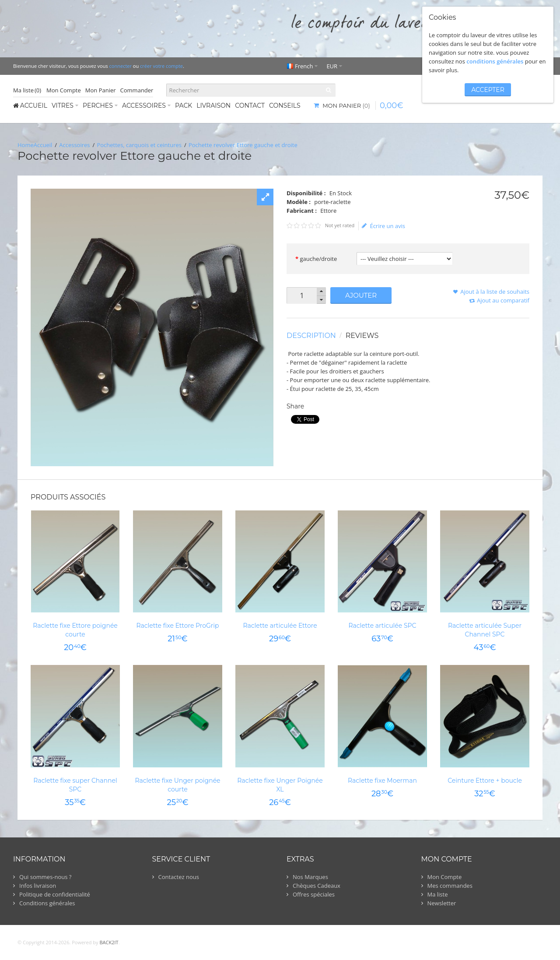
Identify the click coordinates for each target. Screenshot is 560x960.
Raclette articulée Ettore (280, 626)
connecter (121, 66)
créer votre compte (161, 66)
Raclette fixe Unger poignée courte (177, 785)
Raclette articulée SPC (382, 626)
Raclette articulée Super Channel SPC (485, 630)
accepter (488, 90)
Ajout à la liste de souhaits (495, 292)
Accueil (43, 145)
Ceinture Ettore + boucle (485, 781)
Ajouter (361, 295)
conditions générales (495, 61)
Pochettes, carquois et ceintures (139, 145)
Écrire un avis (383, 226)
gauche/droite (318, 259)
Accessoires (74, 145)
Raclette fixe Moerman (382, 781)
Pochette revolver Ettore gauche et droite (243, 145)
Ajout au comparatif (503, 300)
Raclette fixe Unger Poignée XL (280, 785)
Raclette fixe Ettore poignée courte (75, 630)
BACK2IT (109, 942)
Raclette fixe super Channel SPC (75, 785)
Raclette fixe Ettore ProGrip (177, 626)
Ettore (328, 211)
